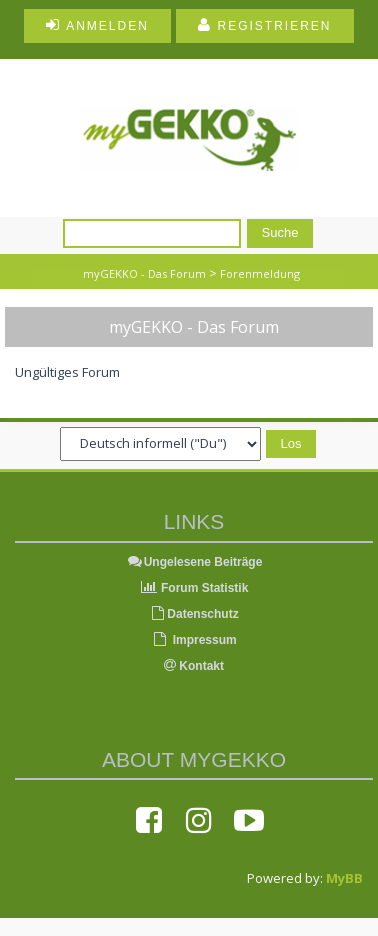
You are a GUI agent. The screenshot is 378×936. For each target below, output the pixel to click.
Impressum (193, 640)
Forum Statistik (194, 588)
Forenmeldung (260, 273)
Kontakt (194, 666)
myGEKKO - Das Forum (144, 273)
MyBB (344, 878)
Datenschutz (193, 614)
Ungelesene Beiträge (194, 562)
